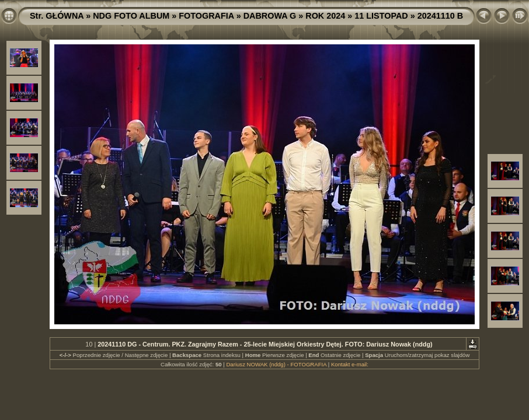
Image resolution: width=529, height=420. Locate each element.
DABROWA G (270, 16)
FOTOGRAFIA (206, 16)
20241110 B (440, 16)
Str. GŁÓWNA (57, 16)
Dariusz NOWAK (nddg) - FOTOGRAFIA (276, 364)
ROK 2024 (325, 16)
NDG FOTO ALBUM (131, 16)
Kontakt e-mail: (350, 364)
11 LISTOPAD (381, 16)
